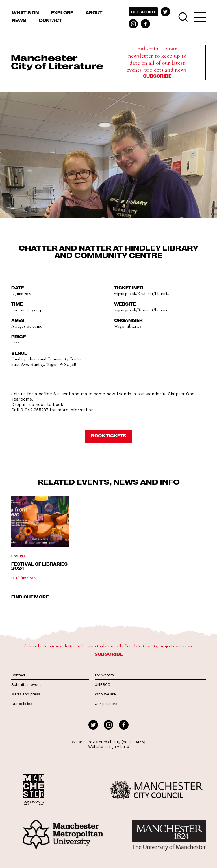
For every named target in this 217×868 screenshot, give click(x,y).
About (94, 12)
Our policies (22, 704)
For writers (104, 675)
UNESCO (102, 685)
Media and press (26, 694)
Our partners (106, 704)
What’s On (25, 12)
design (110, 747)
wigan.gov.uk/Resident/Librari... (142, 293)
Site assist (143, 12)
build (125, 747)
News (19, 20)
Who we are (105, 694)
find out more (30, 597)
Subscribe (157, 76)
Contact (50, 20)
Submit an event (26, 685)
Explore (62, 12)
